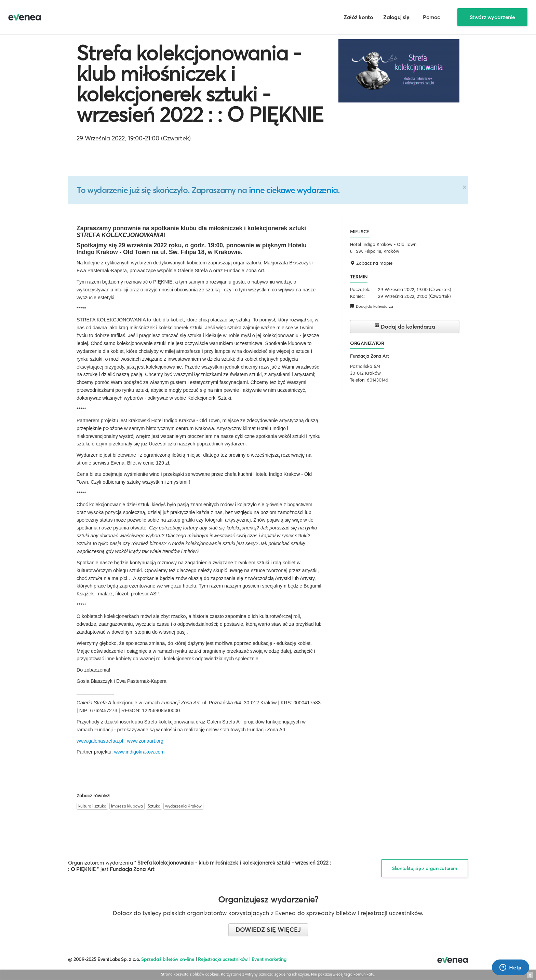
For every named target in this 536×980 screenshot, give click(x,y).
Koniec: (357, 296)
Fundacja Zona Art (370, 356)
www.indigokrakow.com (139, 752)
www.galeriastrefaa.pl (100, 741)
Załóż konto (358, 17)
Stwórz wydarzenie (492, 17)
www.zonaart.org (145, 741)
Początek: (360, 289)
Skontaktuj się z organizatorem (425, 868)
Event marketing (269, 959)
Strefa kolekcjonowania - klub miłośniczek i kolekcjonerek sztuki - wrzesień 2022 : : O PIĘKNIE (200, 84)
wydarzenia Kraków (183, 806)
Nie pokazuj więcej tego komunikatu (343, 974)
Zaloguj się (396, 17)
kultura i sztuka (92, 806)
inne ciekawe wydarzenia (293, 190)
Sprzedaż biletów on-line (168, 959)
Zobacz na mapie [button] (371, 263)
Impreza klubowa (127, 806)
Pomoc (432, 17)
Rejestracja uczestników (223, 959)
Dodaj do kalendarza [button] (372, 306)
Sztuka (154, 806)
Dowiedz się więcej (268, 930)
